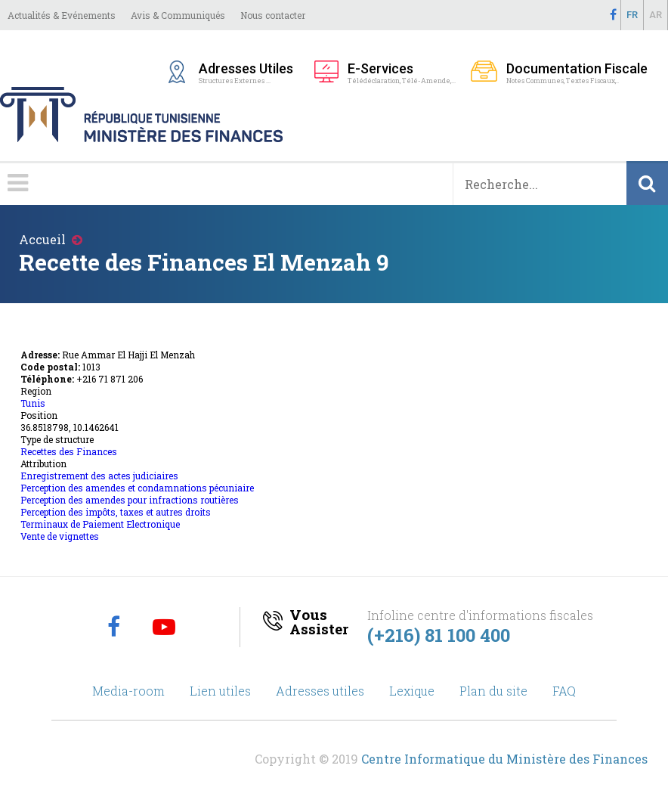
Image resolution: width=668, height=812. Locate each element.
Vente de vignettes (60, 536)
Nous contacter (273, 15)
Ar (656, 15)
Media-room (128, 691)
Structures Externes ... (249, 73)
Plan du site (493, 691)
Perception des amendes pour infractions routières (130, 500)
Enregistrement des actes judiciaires (99, 476)
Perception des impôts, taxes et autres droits (116, 512)
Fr (632, 15)
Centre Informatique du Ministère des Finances (504, 759)
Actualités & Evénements (62, 15)
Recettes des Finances (69, 451)
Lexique (412, 691)
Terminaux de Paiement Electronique (100, 524)
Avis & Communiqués (178, 15)
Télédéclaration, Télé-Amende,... (402, 73)
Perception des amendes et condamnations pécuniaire (137, 488)
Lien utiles (220, 691)
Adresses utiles (320, 691)
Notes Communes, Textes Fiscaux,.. (577, 73)
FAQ (564, 691)
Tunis (33, 403)
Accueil (42, 239)
